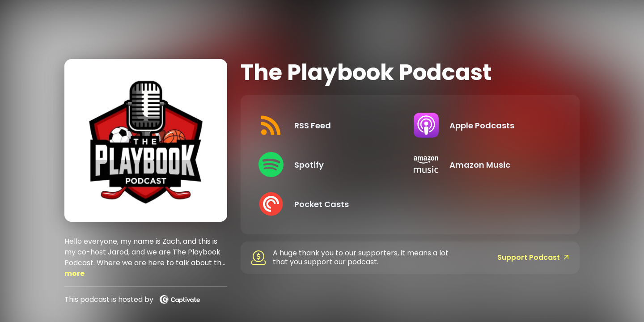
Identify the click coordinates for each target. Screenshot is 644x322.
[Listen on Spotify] (329, 165)
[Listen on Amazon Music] (484, 165)
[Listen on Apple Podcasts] (484, 125)
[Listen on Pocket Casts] (329, 204)
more (74, 273)
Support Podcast (533, 258)
